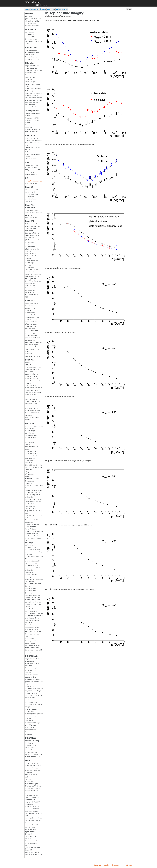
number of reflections (33, 536)
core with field (30, 458)
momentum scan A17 (32, 390)
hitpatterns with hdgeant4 (34, 688)
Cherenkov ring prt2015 (33, 770)
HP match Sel (30, 237)
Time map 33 (30, 127)
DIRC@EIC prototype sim (34, 465)
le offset (28, 383)
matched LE (29, 251)
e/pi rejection (30, 474)
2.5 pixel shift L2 (31, 39)
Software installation (32, 26)
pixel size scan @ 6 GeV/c (34, 568)
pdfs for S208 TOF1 (32, 331)
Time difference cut (32, 627)
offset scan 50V (31, 326)
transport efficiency (32, 648)
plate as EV (29, 570)
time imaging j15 (31, 183)
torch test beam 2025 (33, 757)
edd (26, 777)
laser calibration (31, 750)
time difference (30, 725)
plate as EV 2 (30, 572)
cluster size (29, 231)
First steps (29, 16)
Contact (65, 9)
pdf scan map (30, 698)
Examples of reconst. (32, 235)
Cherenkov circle (31, 451)
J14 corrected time (32, 194)
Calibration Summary (32, 226)
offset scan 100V (31, 319)
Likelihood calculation (33, 249)
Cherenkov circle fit (32, 453)
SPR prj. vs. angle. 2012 (33, 170)
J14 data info (30, 197)
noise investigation (32, 260)
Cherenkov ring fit (31, 668)
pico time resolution (32, 811)
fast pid (28, 476)
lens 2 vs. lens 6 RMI (32, 797)
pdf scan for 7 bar (31, 547)
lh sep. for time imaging (33, 181)
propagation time (31, 752)
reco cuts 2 (29, 720)
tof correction (30, 290)
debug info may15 (31, 210)
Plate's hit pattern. (32, 95)
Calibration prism (31, 152)
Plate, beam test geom (33, 89)
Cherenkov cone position (34, 70)
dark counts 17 (30, 372)
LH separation (30, 247)
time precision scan (32, 629)
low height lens (30, 508)
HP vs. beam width (32, 190)
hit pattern (29, 684)
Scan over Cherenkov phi (34, 98)
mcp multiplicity (31, 385)
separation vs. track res (33, 602)
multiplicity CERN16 (32, 317)
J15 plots (28, 244)
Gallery (59, 9)
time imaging (30, 727)
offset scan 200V (31, 324)
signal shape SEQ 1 (32, 829)
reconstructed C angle (33, 723)
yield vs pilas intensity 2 (33, 854)
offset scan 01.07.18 (32, 806)
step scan (28, 201)
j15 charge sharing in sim (34, 240)
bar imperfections (31, 440)
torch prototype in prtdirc (34, 754)
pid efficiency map (32, 563)
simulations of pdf (31, 345)
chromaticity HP (31, 228)
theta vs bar (29, 622)
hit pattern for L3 (31, 73)
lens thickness (30, 800)
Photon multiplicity (32, 709)
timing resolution (31, 288)
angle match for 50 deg (33, 367)
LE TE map (29, 215)
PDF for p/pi (29, 263)
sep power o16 (30, 340)
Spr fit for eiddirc (31, 611)
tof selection (29, 292)
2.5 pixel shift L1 (31, 37)
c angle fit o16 (30, 308)
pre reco (28, 265)
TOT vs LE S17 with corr (33, 356)
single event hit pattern (33, 274)
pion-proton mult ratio (33, 392)
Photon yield (29, 55)
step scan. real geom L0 (33, 100)
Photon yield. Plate (32, 57)
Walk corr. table (31, 159)
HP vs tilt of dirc (31, 192)
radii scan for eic (31, 581)
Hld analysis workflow (33, 21)
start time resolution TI (33, 620)
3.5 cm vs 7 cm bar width (34, 426)
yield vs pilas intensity (33, 852)
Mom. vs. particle (31, 75)
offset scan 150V (31, 322)
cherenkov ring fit (31, 456)
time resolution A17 (32, 408)
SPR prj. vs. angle (31, 168)
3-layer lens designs (32, 763)
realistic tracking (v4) (32, 597)
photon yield (29, 711)
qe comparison (30, 577)
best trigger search (32, 138)
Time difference (31, 625)
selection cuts (30, 272)
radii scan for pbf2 (32, 825)
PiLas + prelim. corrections (34, 125)
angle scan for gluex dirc (34, 659)
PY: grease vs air (31, 399)
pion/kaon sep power (32, 716)
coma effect (29, 772)
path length (29, 543)
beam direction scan (32, 369)
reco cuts (28, 718)
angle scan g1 (30, 661)
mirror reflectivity (31, 315)
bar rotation (29, 666)
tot (26, 845)
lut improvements (31, 693)
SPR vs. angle (30, 172)
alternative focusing (32, 741)
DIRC (27, 9)
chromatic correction (32, 675)
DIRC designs (30, 463)
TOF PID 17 (29, 415)
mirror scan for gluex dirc (34, 695)
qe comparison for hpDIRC (34, 579)
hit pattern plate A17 (32, 379)
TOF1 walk (29, 351)
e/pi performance (31, 472)
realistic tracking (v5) (32, 600)
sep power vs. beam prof (34, 342)
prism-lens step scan (32, 397)
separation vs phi (31, 404)
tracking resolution (32, 641)
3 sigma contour (31, 428)
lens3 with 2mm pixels (33, 504)
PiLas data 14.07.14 (32, 118)
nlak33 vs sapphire (32, 533)
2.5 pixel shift (30, 34)
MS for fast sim (30, 529)
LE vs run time (30, 313)
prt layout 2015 (30, 23)
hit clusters (29, 743)
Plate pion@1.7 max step (34, 93)
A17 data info (30, 363)
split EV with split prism (33, 609)
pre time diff (29, 267)
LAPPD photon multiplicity (34, 499)
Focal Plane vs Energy (33, 788)
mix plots (28, 258)
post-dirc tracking (31, 574)
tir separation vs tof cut (33, 410)
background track (31, 435)
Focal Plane (29, 781)
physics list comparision (33, 561)
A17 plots (28, 365)
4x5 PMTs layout (31, 431)
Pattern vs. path (31, 82)
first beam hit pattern (33, 679)
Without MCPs (30, 105)
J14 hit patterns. (31, 199)
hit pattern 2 (30, 686)
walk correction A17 (32, 417)
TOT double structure (32, 129)
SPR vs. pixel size (31, 174)
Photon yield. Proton (32, 59)
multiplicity (29, 804)
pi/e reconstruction (32, 565)
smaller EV (29, 606)
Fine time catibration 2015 (34, 213)
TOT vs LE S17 (30, 354)
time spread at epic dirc (33, 632)
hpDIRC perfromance (32, 492)
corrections (29, 460)
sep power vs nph (31, 406)
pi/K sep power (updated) (34, 714)
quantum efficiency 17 (33, 401)
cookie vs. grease (31, 775)
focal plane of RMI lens (33, 786)
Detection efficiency (32, 233)
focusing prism (30, 481)
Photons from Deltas (32, 52)
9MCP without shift (32, 303)
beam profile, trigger (32, 768)
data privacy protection (102, 865)
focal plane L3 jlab (32, 784)
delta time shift (30, 677)
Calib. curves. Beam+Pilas (34, 140)
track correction (31, 730)
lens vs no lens (30, 506)
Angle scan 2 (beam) (32, 68)
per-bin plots (30, 700)
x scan (27, 420)
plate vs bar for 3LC (32, 395)
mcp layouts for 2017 (32, 802)
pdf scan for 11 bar (32, 545)
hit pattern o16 (30, 310)
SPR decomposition (32, 165)
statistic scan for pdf (32, 349)
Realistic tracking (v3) (33, 595)
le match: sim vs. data (33, 381)
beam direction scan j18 (33, 765)
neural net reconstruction (34, 531)
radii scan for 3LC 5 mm (33, 818)
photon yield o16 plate (33, 338)
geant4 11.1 (29, 483)
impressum (116, 865)
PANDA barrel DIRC (38, 9)
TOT (27, 297)
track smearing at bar (33, 645)
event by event (30, 779)
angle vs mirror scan (32, 663)
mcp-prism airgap (31, 50)
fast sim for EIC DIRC (32, 479)
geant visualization (32, 374)
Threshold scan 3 (31, 841)
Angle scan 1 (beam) (32, 66)
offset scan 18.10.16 (32, 809)
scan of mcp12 (30, 827)
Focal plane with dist (32, 790)
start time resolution (32, 618)
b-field (27, 444)
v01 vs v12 (29, 734)
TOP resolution (30, 638)
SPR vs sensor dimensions (34, 616)
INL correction (30, 747)
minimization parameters (34, 388)
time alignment (30, 279)
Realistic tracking (31, 588)
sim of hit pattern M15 (33, 217)
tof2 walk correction (32, 413)
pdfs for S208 (30, 329)
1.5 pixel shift (30, 32)
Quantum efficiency (32, 269)
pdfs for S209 (30, 333)
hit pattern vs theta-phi (33, 691)
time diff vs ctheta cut (33, 281)
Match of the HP (31, 253)
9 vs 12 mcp (29, 306)
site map (129, 865)
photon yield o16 (31, 335)
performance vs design (33, 549)
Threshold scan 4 (31, 843)
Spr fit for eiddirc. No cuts (34, 613)
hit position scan (31, 745)
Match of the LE (31, 256)
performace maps (31, 702)
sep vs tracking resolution (34, 604)
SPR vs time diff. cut (32, 276)
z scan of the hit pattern (34, 107)
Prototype (50, 9)
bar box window (31, 437)
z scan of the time (31, 132)
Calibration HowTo (31, 224)
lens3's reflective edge (33, 501)
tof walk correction (32, 295)
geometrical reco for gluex (34, 682)
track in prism (30, 643)
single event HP (31, 347)
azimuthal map (30, 433)
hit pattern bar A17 (32, 376)
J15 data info (30, 242)
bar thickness (30, 442)
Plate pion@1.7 (30, 91)
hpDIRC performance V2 (34, 490)
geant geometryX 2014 (33, 19)
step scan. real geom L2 (33, 102)
